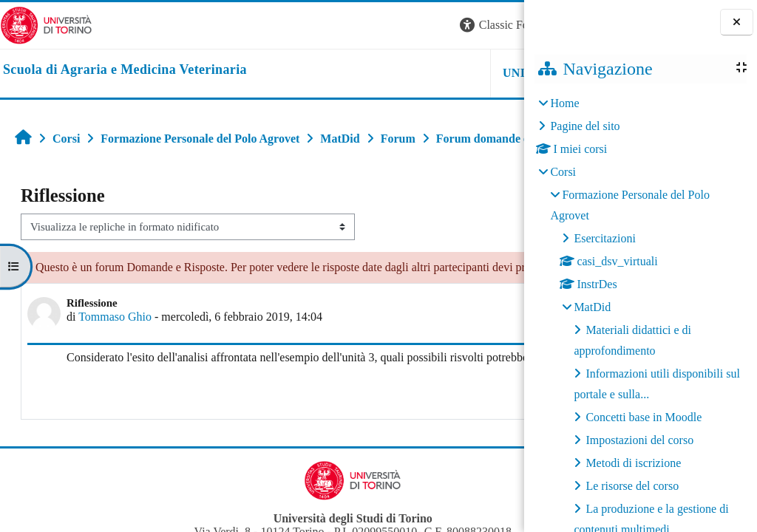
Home (564, 103)
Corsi (563, 172)
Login (498, 25)
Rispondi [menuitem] (479, 451)
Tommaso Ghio (115, 362)
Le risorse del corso (632, 486)
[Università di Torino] (46, 24)
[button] (324, 25)
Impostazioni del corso (639, 440)
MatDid (592, 307)
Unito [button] (342, 73)
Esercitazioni (605, 238)
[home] (125, 70)
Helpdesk (431, 73)
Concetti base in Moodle (644, 417)
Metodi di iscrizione (633, 463)
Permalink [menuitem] (414, 455)
